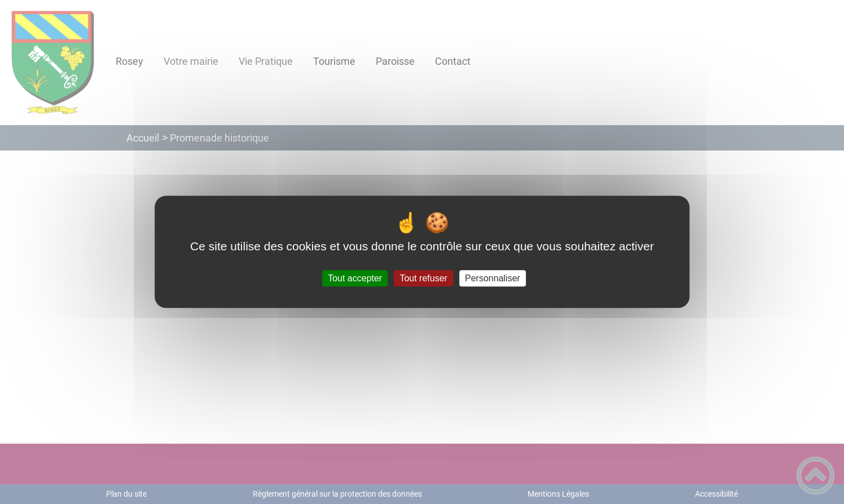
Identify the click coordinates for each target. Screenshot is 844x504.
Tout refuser (423, 278)
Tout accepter (355, 278)
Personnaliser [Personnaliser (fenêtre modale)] (493, 278)
